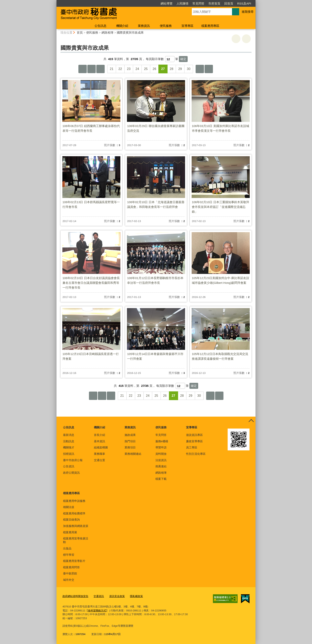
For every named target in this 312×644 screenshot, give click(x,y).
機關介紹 (122, 26)
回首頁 (229, 3)
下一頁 (200, 69)
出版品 (67, 548)
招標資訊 (69, 454)
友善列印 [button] (236, 39)
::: (55, 2)
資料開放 (161, 454)
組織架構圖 (101, 447)
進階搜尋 (248, 12)
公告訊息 (100, 26)
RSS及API (244, 3)
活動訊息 (69, 441)
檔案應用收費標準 (74, 513)
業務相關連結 (133, 454)
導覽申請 (161, 447)
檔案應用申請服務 (74, 501)
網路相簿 (107, 32)
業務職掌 (99, 454)
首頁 (80, 32)
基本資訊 (99, 441)
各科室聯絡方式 (97, 611)
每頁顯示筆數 (155, 59)
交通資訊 (99, 596)
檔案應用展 (70, 532)
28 (172, 69)
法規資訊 (161, 460)
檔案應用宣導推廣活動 (76, 540)
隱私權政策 (136, 596)
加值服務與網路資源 (76, 526)
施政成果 (130, 435)
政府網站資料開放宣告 (75, 596)
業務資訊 (144, 26)
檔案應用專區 (210, 26)
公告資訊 (69, 466)
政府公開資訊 (71, 473)
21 (112, 69)
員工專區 (192, 447)
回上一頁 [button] (246, 39)
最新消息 (69, 435)
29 (180, 69)
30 (189, 69)
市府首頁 (214, 3)
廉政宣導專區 (194, 441)
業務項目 (130, 447)
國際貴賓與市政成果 (130, 32)
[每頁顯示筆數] (170, 59)
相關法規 (69, 507)
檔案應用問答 (71, 567)
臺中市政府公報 (73, 460)
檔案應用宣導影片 (74, 561)
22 (120, 69)
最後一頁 (209, 69)
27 (163, 69)
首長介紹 (99, 435)
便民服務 (166, 26)
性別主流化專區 (196, 454)
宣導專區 (187, 26)
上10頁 (100, 69)
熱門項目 (130, 441)
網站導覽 (167, 3)
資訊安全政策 (117, 596)
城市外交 (69, 580)
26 (154, 69)
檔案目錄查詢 (71, 520)
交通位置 (99, 460)
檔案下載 (161, 479)
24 (137, 69)
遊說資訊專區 (194, 435)
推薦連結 (161, 466)
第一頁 (83, 69)
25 (146, 69)
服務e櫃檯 (162, 441)
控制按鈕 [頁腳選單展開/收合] (251, 421)
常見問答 (198, 3)
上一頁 (92, 69)
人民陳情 (182, 3)
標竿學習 (69, 555)
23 (129, 69)
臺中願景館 (70, 573)
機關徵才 (69, 447)
